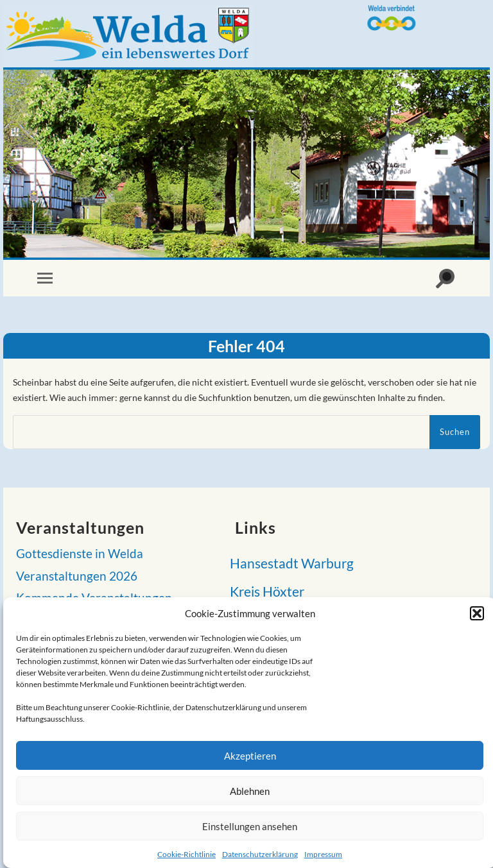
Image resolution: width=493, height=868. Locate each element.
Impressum (323, 854)
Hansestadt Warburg (288, 563)
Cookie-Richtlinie (186, 854)
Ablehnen (250, 791)
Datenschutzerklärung (260, 854)
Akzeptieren (250, 756)
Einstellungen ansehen (250, 826)
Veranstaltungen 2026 (77, 576)
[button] (477, 613)
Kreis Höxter (263, 591)
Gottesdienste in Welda (80, 554)
